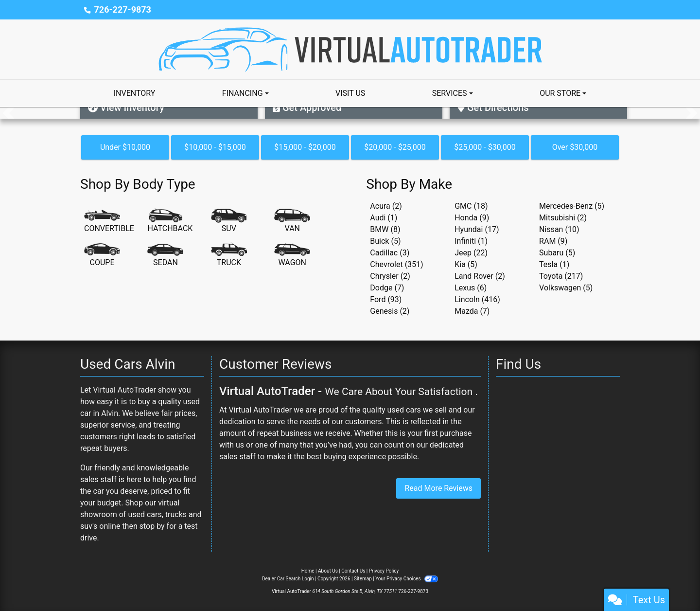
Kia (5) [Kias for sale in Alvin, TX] (466, 264)
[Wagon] (292, 255)
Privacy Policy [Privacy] (384, 571)
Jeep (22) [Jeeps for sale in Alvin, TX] (471, 253)
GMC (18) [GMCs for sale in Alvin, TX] (471, 206)
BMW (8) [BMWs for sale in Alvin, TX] (385, 229)
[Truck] (229, 255)
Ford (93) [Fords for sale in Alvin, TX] (386, 299)
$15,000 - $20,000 (305, 147)
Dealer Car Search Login (288, 579)
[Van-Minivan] (292, 221)
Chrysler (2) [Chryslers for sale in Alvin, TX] (390, 276)
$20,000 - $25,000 (395, 147)
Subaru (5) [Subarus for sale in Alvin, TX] (557, 253)
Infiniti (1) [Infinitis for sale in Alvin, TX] (471, 241)
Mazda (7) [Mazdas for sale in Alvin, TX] (472, 311)
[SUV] (229, 221)
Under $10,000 (125, 147)
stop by (152, 526)
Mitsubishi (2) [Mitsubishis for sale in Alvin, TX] (563, 218)
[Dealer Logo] (350, 49)
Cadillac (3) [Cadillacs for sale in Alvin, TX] (390, 253)
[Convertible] (109, 221)
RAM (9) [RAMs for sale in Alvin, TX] (553, 241)
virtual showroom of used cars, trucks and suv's (141, 514)
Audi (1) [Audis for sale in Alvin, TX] (384, 218)
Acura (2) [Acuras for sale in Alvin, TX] (386, 206)
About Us (328, 571)
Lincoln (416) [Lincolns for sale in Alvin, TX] (477, 299)
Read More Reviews (438, 488)
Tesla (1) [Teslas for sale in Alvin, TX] (554, 264)
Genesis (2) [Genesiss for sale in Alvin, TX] (390, 311)
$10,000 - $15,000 (215, 147)
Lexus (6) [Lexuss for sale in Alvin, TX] (471, 288)
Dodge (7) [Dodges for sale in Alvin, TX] (387, 288)
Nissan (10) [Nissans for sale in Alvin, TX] (559, 229)
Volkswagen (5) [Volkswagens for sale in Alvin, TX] (566, 288)
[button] (9, 113)
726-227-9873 (122, 9)
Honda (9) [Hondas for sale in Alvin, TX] (472, 218)
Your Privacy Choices (407, 579)
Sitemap (363, 579)
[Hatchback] (170, 221)
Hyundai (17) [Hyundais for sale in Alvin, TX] (477, 229)
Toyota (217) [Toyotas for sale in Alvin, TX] (561, 276)
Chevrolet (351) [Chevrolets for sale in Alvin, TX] (396, 264)
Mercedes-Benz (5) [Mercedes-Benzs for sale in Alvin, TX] (572, 206)
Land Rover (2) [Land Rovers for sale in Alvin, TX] (480, 276)
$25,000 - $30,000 (485, 147)
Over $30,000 (575, 147)
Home (308, 571)
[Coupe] (102, 255)
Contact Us (353, 571)
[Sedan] (165, 255)
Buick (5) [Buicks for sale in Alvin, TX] (385, 241)
